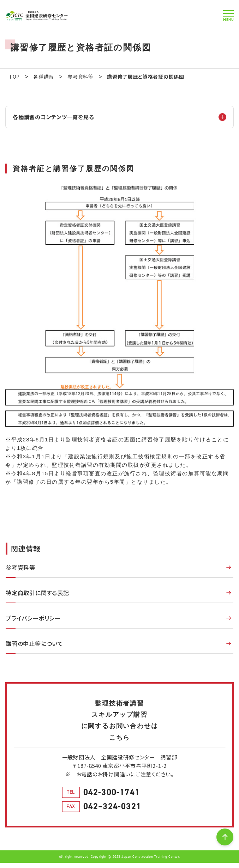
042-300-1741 (112, 793)
